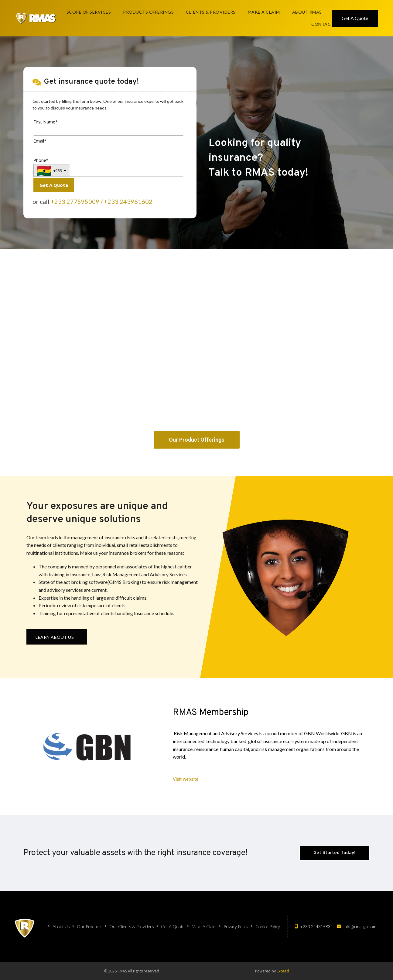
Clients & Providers (211, 12)
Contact (323, 24)
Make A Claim (264, 12)
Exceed (283, 971)
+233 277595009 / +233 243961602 (102, 201)
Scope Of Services (89, 12)
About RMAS (307, 12)
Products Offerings (148, 12)
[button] (57, 637)
